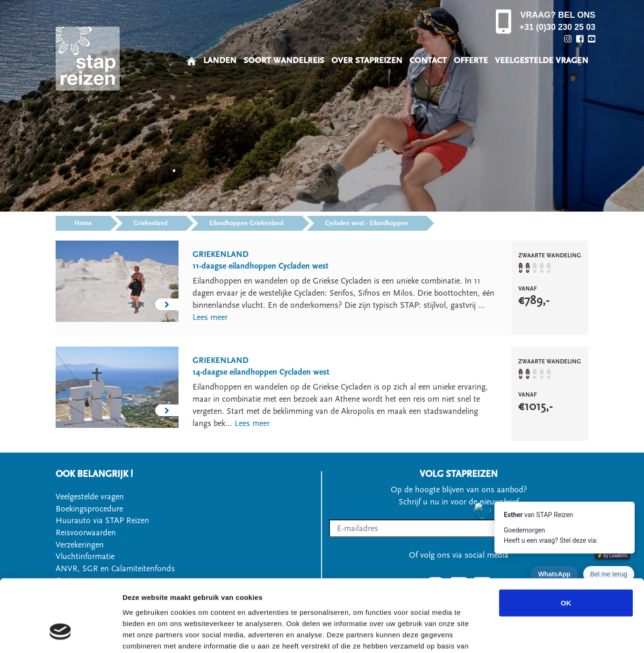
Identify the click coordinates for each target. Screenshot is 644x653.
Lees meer (210, 317)
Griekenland (150, 223)
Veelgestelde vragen (90, 497)
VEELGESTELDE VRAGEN (542, 60)
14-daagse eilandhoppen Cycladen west (261, 372)
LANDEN (220, 60)
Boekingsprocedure (89, 509)
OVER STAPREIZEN (367, 60)
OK (566, 543)
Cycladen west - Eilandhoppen (367, 223)
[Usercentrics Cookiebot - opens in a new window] (61, 635)
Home (83, 223)
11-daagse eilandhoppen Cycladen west (261, 266)
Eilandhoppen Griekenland (246, 223)
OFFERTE (471, 60)
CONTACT (428, 60)
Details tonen (505, 635)
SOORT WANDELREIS (284, 60)
